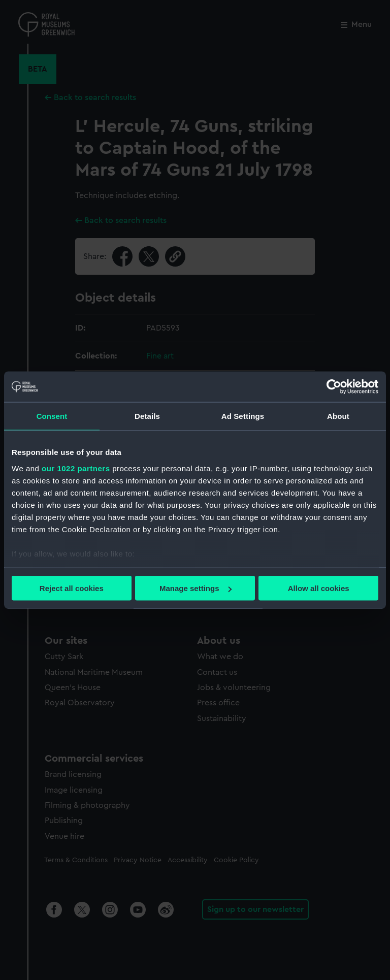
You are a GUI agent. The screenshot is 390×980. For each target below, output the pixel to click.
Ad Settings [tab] (243, 416)
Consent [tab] (52, 416)
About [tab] (338, 416)
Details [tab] (147, 416)
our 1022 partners (76, 468)
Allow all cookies (319, 588)
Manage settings (196, 588)
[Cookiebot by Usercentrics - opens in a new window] (334, 387)
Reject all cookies (72, 588)
